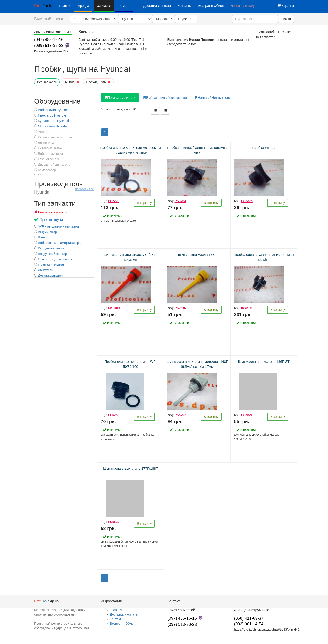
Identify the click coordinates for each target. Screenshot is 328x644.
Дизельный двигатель (52, 165)
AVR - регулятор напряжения (57, 226)
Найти (286, 19)
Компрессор (45, 170)
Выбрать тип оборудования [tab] (165, 98)
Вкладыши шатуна (50, 248)
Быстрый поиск (49, 19)
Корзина (286, 6)
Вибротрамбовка (49, 154)
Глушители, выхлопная (53, 259)
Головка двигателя (50, 265)
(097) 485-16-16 (49, 40)
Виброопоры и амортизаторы (58, 243)
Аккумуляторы (47, 232)
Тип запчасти (55, 203)
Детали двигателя (49, 276)
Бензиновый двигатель (53, 137)
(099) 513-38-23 (49, 46)
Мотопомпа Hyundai (51, 126)
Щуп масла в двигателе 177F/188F (131, 468)
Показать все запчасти (53, 212)
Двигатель (44, 270)
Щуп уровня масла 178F (197, 255)
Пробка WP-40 (264, 148)
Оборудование (57, 101)
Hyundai (71, 82)
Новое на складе (243, 6)
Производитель (64, 187)
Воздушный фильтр (51, 254)
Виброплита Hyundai (51, 110)
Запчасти (104, 6)
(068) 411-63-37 (249, 618)
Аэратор (42, 132)
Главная (65, 6)
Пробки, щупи (98, 82)
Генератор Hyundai (50, 115)
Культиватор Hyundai (51, 121)
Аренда (83, 6)
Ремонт (124, 6)
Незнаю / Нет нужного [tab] (212, 98)
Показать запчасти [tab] (120, 98)
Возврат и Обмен (211, 6)
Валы (40, 237)
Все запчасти (47, 82)
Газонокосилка (47, 159)
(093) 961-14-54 (249, 624)
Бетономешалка (48, 148)
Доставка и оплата (157, 6)
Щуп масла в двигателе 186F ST (264, 361)
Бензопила (44, 143)
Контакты (184, 6)
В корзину (144, 203)
